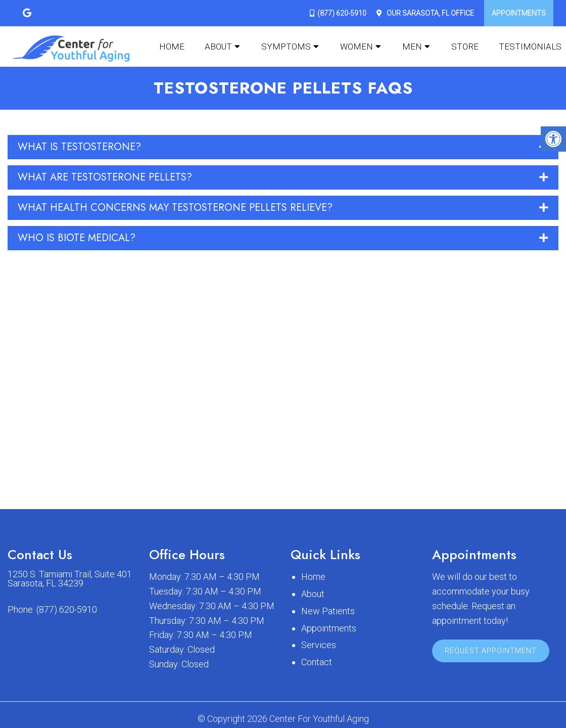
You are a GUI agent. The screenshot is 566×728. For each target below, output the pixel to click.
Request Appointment (491, 651)
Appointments (519, 13)
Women (357, 47)
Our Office (430, 13)
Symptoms (286, 47)
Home (172, 47)
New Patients (328, 611)
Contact (317, 662)
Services (319, 645)
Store (465, 47)
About (218, 47)
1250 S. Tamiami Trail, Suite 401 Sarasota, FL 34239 (70, 579)
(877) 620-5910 (342, 13)
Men (412, 47)
